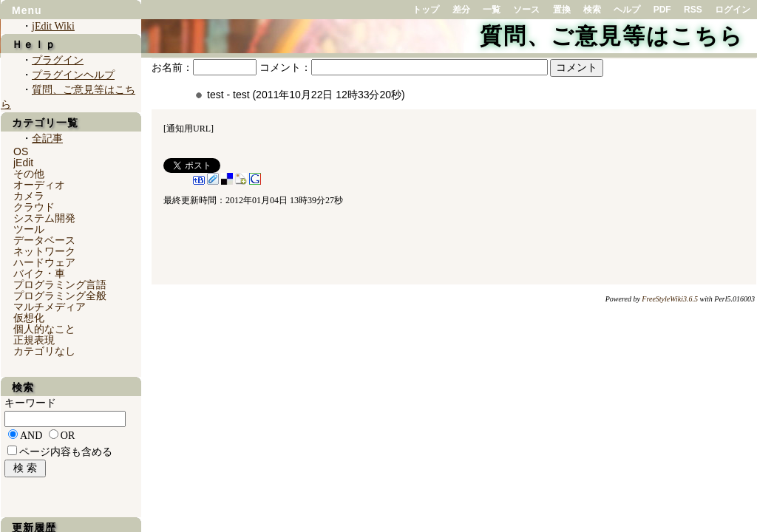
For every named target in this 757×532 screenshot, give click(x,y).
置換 (562, 10)
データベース (44, 240)
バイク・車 (39, 273)
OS (21, 151)
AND (31, 436)
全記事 (47, 139)
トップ (426, 10)
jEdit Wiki (53, 26)
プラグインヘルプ (73, 75)
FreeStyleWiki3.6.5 (670, 299)
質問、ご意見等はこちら (612, 36)
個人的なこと (44, 329)
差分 (461, 10)
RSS (693, 10)
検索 (592, 10)
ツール (29, 229)
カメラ (29, 196)
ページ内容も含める (66, 452)
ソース (526, 10)
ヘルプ (627, 10)
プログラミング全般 (60, 296)
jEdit (23, 163)
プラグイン (58, 60)
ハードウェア (44, 262)
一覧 (492, 10)
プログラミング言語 (60, 284)
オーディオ (39, 185)
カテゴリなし (44, 351)
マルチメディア (50, 307)
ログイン (733, 10)
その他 (29, 174)
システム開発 (44, 218)
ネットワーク (44, 251)
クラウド (34, 207)
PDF (662, 10)
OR (68, 436)
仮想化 (29, 318)
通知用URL (189, 129)
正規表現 (34, 340)
